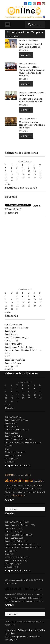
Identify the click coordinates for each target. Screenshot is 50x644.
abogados (18, 475)
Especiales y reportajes (29, 40)
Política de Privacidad (27, 630)
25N (25, 496)
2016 (28, 475)
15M (10, 489)
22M (34, 492)
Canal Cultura (25, 93)
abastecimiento (19, 480)
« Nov (8, 184)
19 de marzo (16, 489)
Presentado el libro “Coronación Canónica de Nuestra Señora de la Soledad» (32, 71)
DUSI (7, 357)
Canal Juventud (11, 341)
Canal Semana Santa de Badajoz (19, 347)
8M (41, 481)
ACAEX (24, 475)
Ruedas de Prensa (13, 363)
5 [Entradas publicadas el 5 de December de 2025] (28, 168)
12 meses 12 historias (26, 601)
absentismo (37, 485)
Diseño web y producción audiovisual (21, 637)
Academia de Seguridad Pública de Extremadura (22, 598)
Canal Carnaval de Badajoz (17, 328)
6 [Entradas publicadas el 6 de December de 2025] (34, 168)
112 (6, 489)
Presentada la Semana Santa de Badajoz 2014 (31, 100)
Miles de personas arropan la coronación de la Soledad (32, 125)
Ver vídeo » (26, 55)
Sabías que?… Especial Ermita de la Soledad (30, 45)
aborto (9, 475)
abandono (18, 495)
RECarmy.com (11, 640)
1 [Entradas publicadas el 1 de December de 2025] (6, 168)
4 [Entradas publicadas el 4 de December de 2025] (23, 168)
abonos (36, 481)
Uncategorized (11, 366)
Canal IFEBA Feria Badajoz (17, 337)
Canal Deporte (11, 334)
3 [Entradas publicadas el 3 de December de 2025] (17, 168)
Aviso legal (11, 630)
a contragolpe (28, 492)
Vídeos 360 (10, 369)
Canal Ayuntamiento (28, 64)
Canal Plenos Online (14, 344)
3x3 (23, 489)
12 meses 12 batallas (25, 486)
